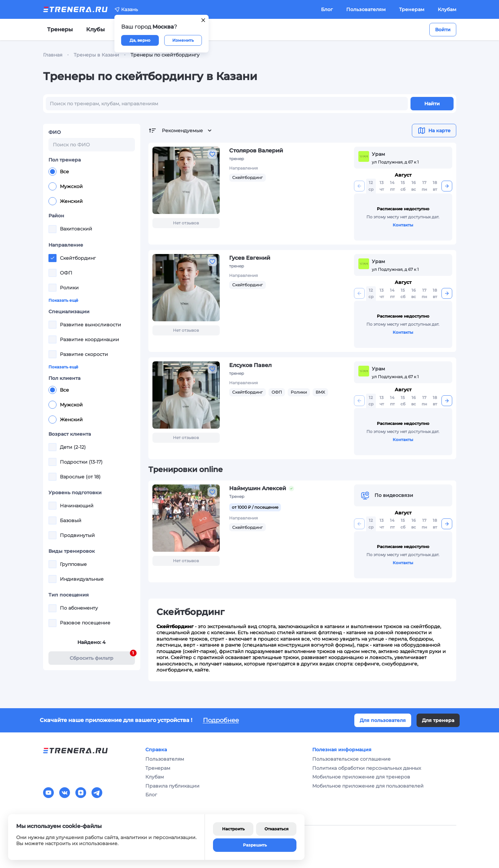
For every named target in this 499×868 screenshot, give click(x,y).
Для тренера (438, 720)
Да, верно (140, 40)
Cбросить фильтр (102, 656)
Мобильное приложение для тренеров (361, 777)
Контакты (403, 225)
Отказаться (276, 829)
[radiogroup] (92, 186)
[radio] (52, 172)
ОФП (277, 392)
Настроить (233, 829)
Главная (53, 55)
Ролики (299, 392)
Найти (432, 104)
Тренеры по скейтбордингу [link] (165, 55)
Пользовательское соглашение (351, 759)
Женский (66, 201)
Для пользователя (383, 720)
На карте (434, 131)
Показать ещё (63, 300)
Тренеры (60, 29)
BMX (320, 392)
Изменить (183, 40)
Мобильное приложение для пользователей (368, 786)
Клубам (447, 9)
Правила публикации (172, 786)
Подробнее (221, 720)
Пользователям (366, 9)
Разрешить (255, 845)
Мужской (66, 186)
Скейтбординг (247, 177)
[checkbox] (52, 229)
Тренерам (412, 9)
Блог (327, 9)
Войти (443, 30)
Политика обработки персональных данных (367, 768)
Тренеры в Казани (96, 55)
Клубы (95, 29)
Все (59, 172)
